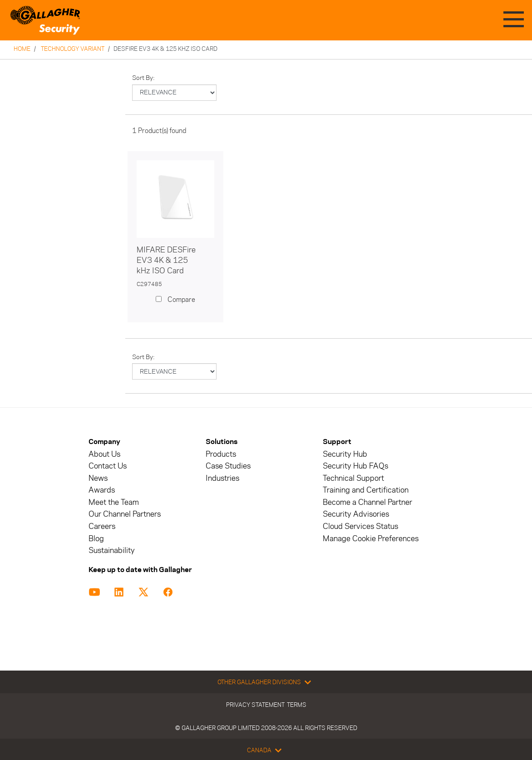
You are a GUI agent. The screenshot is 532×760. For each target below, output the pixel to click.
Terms (297, 705)
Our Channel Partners (125, 514)
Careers (102, 526)
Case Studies (228, 466)
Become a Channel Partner (367, 502)
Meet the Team (114, 502)
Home (22, 49)
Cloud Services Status (360, 526)
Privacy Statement (255, 705)
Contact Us (108, 466)
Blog (96, 539)
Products (221, 454)
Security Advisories (356, 514)
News (98, 478)
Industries (222, 478)
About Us (104, 454)
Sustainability (112, 550)
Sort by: (143, 78)
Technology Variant (73, 49)
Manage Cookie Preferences (371, 539)
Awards (102, 490)
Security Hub (345, 454)
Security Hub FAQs (355, 466)
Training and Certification (366, 490)
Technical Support (353, 478)
